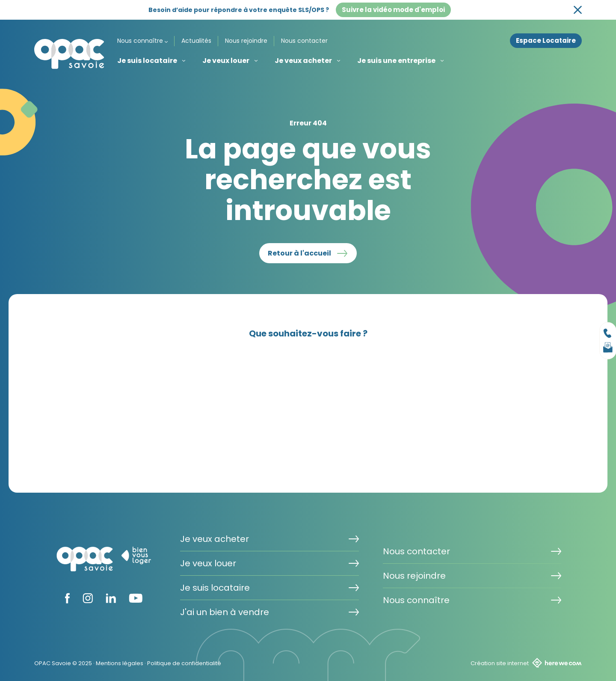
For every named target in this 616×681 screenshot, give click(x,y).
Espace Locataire (546, 41)
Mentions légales (120, 663)
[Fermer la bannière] (578, 10)
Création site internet (526, 663)
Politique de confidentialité (184, 663)
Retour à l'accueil (299, 253)
